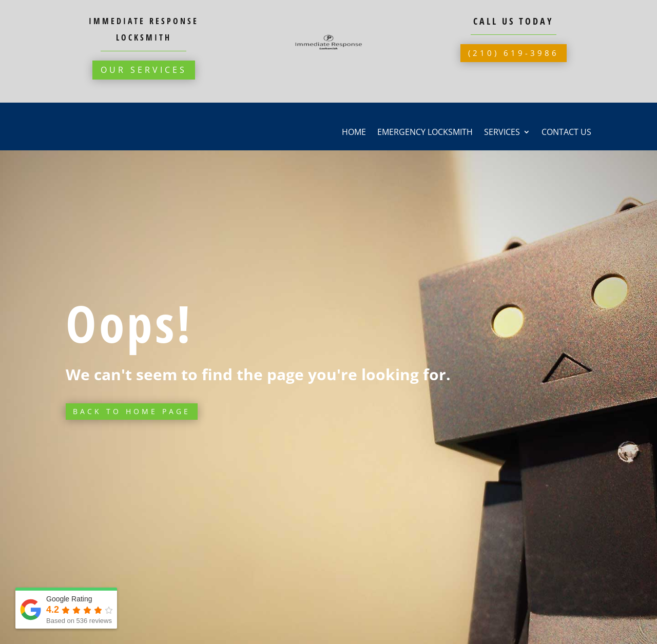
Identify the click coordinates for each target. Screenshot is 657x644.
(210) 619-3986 (514, 53)
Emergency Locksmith (425, 133)
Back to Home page (132, 411)
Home (354, 133)
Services (502, 133)
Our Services (144, 70)
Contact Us (566, 133)
